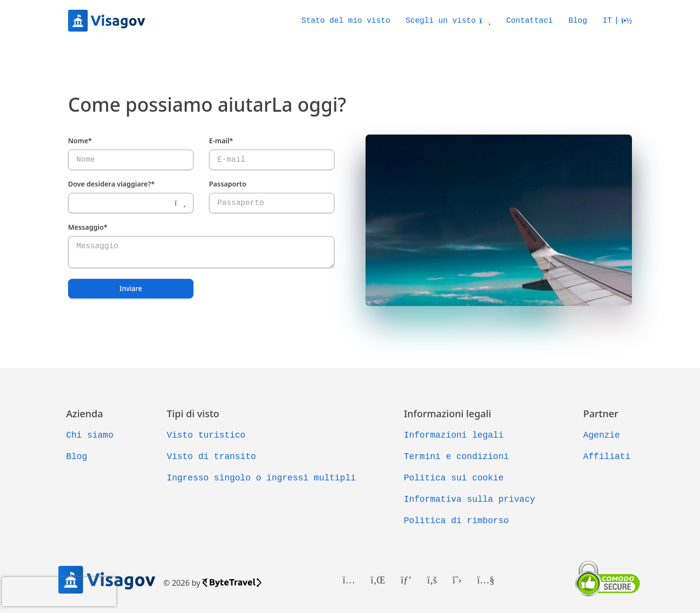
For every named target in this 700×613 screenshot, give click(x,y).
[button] (617, 21)
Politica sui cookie (454, 478)
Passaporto (228, 184)
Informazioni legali (448, 414)
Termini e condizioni (456, 457)
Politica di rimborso (456, 521)
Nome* (80, 141)
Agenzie (602, 435)
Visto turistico (206, 435)
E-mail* (221, 141)
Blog (577, 21)
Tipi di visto (193, 414)
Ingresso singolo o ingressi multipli (261, 478)
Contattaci (529, 21)
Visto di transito (211, 457)
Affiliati (607, 457)
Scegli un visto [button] (448, 21)
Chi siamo (90, 435)
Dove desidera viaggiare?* (111, 184)
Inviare (131, 288)
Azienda (85, 414)
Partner (601, 414)
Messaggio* (88, 227)
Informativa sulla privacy (470, 499)
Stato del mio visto (346, 21)
